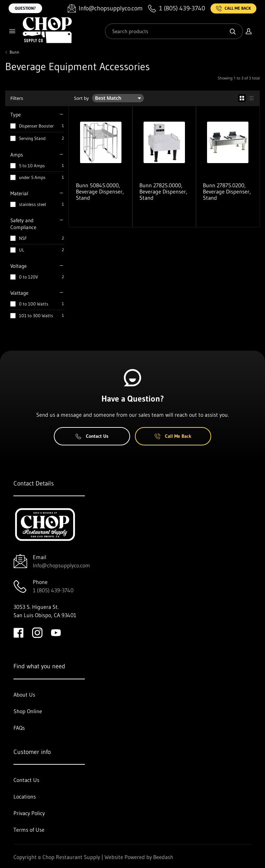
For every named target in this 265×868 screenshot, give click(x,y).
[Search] (174, 31)
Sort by (82, 98)
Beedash (163, 857)
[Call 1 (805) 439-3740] (176, 8)
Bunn (14, 52)
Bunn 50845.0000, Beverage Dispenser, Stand (100, 191)
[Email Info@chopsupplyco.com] (105, 8)
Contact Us (92, 436)
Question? (25, 8)
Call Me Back (233, 8)
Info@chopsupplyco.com (61, 565)
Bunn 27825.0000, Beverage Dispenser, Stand (163, 191)
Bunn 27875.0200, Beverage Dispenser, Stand (227, 191)
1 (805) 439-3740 (53, 590)
